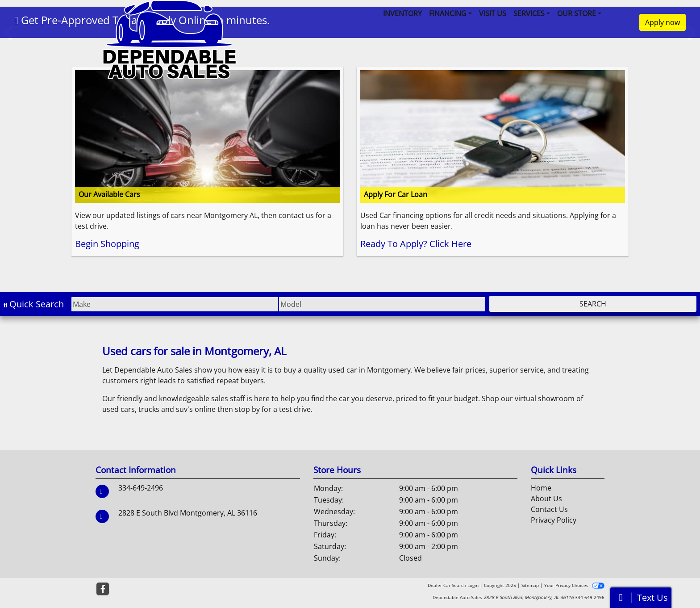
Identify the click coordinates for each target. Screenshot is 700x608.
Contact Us (549, 509)
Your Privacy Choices (574, 585)
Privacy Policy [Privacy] (554, 520)
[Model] (382, 304)
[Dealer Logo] (169, 39)
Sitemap (530, 585)
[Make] (175, 304)
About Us (546, 499)
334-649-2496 (141, 488)
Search (593, 304)
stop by (247, 409)
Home (541, 488)
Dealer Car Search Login (453, 585)
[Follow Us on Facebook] (103, 589)
